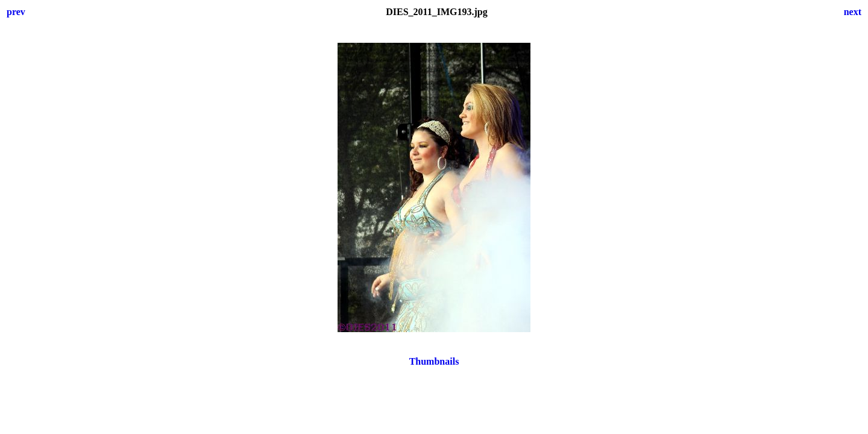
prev (16, 12)
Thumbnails (434, 361)
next (853, 12)
